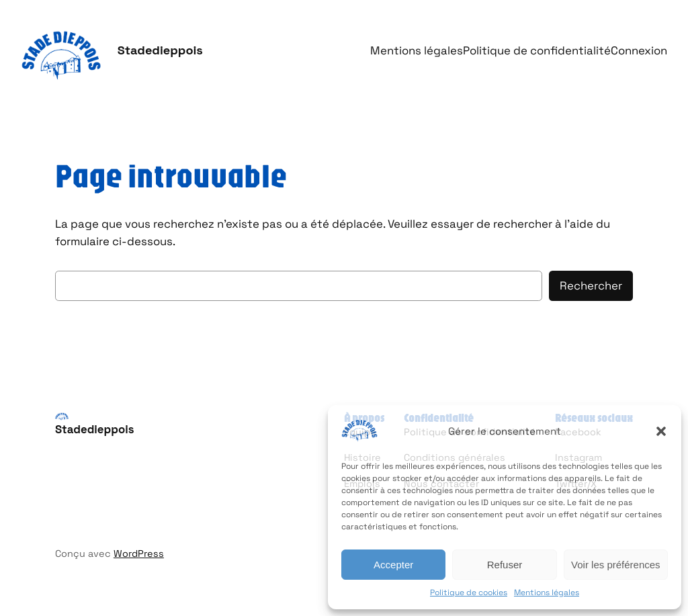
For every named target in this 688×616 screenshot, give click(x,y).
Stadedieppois (160, 50)
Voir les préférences (616, 565)
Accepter (393, 565)
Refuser (505, 565)
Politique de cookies (469, 592)
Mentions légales (547, 592)
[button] (661, 431)
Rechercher (591, 285)
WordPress (139, 554)
